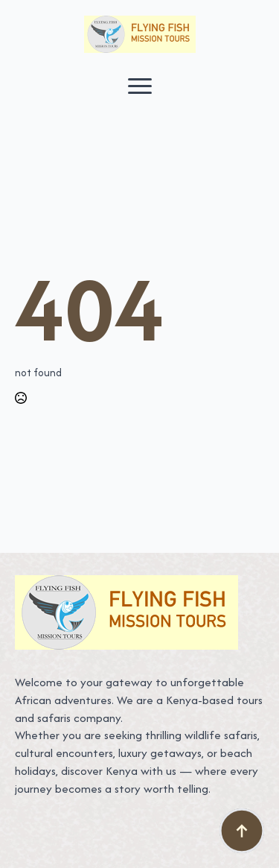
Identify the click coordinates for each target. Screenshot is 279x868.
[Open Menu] (140, 86)
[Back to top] (242, 831)
